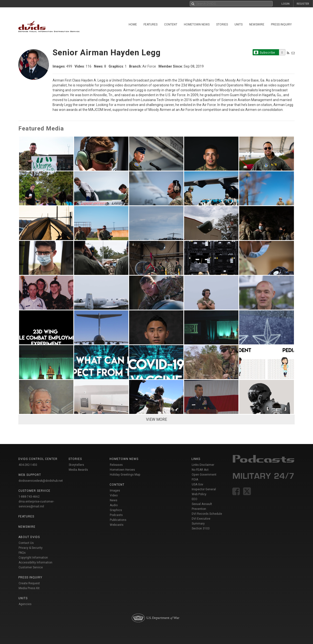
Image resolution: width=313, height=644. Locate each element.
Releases (116, 465)
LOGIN (285, 4)
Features (151, 24)
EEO (195, 499)
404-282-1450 (28, 465)
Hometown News (197, 24)
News (114, 500)
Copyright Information (33, 558)
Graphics (116, 510)
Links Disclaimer (203, 465)
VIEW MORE (156, 419)
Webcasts (117, 525)
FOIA (195, 480)
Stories (222, 24)
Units (239, 24)
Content (171, 24)
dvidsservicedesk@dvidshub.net (41, 481)
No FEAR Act (200, 470)
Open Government (204, 475)
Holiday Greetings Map (125, 475)
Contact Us (26, 543)
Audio (114, 505)
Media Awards (78, 470)
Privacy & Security (31, 548)
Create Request (29, 583)
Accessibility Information (35, 562)
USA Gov (197, 484)
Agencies (25, 604)
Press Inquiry (281, 24)
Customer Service (31, 567)
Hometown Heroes (122, 470)
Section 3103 (201, 528)
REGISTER (303, 4)
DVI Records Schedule (207, 514)
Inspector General (204, 489)
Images (115, 491)
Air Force (149, 66)
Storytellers (76, 465)
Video (114, 495)
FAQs (22, 553)
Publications (118, 520)
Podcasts (116, 515)
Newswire (257, 24)
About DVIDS (29, 537)
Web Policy (199, 494)
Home (133, 24)
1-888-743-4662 (29, 497)
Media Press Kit (29, 588)
